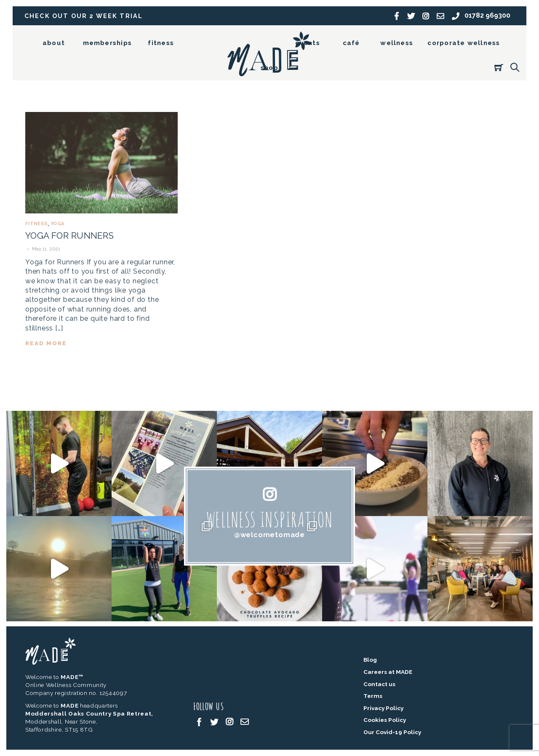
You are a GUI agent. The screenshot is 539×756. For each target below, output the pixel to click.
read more (46, 343)
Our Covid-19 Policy (392, 732)
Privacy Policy (383, 708)
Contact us (379, 684)
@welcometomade (269, 535)
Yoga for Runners (70, 236)
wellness (397, 43)
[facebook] (199, 721)
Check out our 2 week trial (84, 16)
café (351, 43)
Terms (373, 696)
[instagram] (229, 721)
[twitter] (214, 721)
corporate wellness (464, 43)
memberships (107, 43)
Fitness (36, 224)
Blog (370, 660)
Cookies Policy (385, 720)
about (54, 43)
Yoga (57, 224)
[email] (245, 721)
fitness (161, 43)
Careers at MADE (388, 672)
